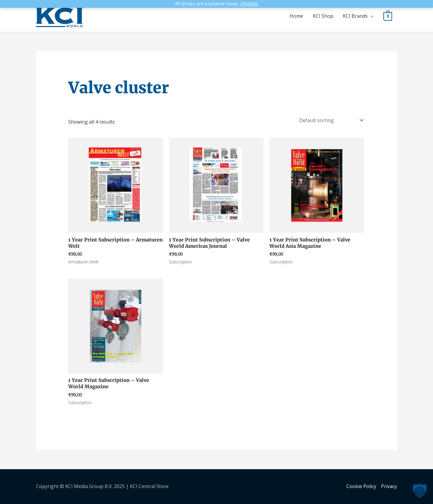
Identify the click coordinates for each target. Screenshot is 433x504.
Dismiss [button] (249, 4)
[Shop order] (330, 120)
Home (296, 16)
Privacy (389, 486)
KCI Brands (355, 16)
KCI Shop (323, 16)
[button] (420, 491)
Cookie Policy (361, 486)
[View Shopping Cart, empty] (388, 16)
